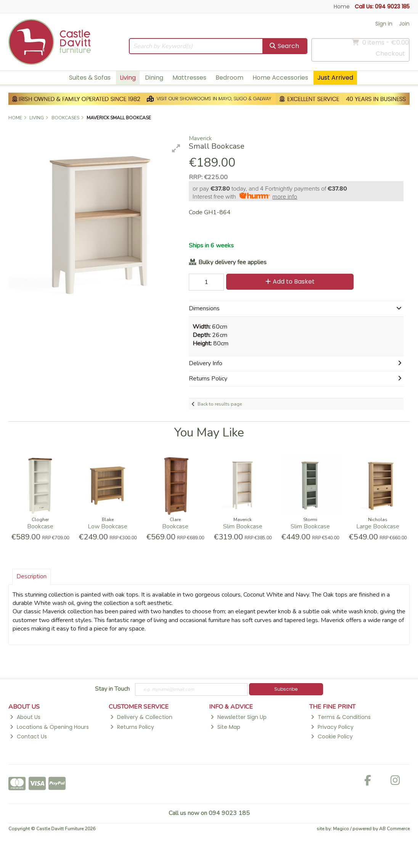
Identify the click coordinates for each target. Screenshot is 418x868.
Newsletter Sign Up (238, 717)
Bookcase (40, 526)
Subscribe (286, 689)
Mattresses (189, 78)
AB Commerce (394, 829)
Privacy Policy (332, 727)
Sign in (384, 24)
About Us (25, 717)
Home (342, 6)
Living (128, 78)
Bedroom (229, 78)
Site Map (225, 727)
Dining (154, 78)
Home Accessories (280, 78)
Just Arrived (335, 78)
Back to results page (220, 404)
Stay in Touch (112, 689)
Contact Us (28, 736)
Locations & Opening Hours (49, 727)
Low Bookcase (108, 526)
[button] (176, 148)
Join (404, 24)
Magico (341, 829)
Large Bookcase (378, 526)
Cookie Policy (332, 736)
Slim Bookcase (243, 526)
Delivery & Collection (141, 717)
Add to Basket (290, 282)
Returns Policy (132, 727)
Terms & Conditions (341, 717)
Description (31, 576)
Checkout (390, 54)
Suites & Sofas (90, 78)
